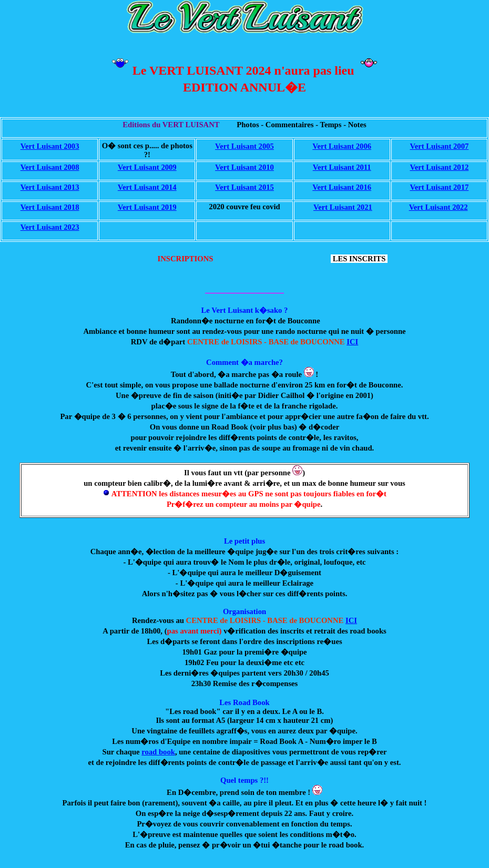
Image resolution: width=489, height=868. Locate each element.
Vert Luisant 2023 (50, 227)
